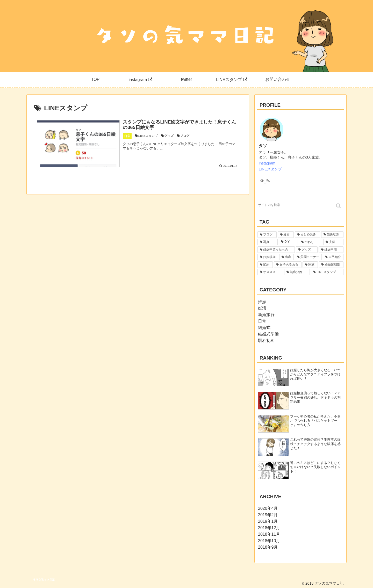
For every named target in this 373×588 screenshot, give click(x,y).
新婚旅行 (266, 315)
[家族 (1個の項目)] (310, 265)
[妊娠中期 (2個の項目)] (331, 250)
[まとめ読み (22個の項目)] (307, 235)
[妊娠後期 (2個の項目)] (268, 257)
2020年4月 (268, 508)
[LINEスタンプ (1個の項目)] (327, 272)
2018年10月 (269, 541)
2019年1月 (268, 521)
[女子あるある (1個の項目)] (288, 265)
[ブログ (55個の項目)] (267, 235)
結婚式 (264, 328)
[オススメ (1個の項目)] (270, 272)
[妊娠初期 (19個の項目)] (332, 235)
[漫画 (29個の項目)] (286, 235)
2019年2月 (268, 515)
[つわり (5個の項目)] (311, 242)
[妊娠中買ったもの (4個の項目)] (276, 250)
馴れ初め (266, 340)
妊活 (262, 308)
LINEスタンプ (270, 169)
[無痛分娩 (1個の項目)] (297, 272)
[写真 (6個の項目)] (268, 242)
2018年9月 (268, 547)
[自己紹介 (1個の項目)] (333, 257)
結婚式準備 (268, 334)
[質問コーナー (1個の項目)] (308, 257)
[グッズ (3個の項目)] (307, 250)
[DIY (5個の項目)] (288, 242)
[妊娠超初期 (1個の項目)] (331, 265)
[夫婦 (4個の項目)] (333, 242)
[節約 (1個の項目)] (265, 265)
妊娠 (262, 302)
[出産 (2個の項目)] (286, 257)
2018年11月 (269, 534)
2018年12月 (269, 528)
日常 (262, 321)
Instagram (267, 163)
